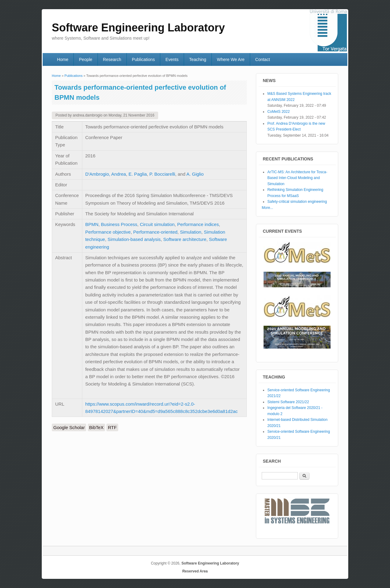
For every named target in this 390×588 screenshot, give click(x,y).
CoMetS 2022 (278, 112)
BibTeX (97, 427)
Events (172, 59)
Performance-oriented (155, 232)
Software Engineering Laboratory (210, 563)
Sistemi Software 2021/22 (288, 402)
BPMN (92, 224)
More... (267, 208)
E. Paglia (138, 174)
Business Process (119, 224)
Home (63, 59)
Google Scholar (69, 427)
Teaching (198, 59)
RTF (112, 427)
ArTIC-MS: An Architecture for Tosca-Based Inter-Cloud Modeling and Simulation (297, 178)
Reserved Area (195, 571)
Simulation (191, 232)
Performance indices (198, 224)
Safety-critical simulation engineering (297, 202)
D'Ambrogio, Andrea (106, 174)
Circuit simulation (157, 224)
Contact (263, 59)
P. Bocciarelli (162, 174)
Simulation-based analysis (134, 239)
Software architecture (185, 239)
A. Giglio (195, 174)
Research (112, 59)
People (86, 59)
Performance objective (108, 232)
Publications (144, 59)
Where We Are (231, 59)
